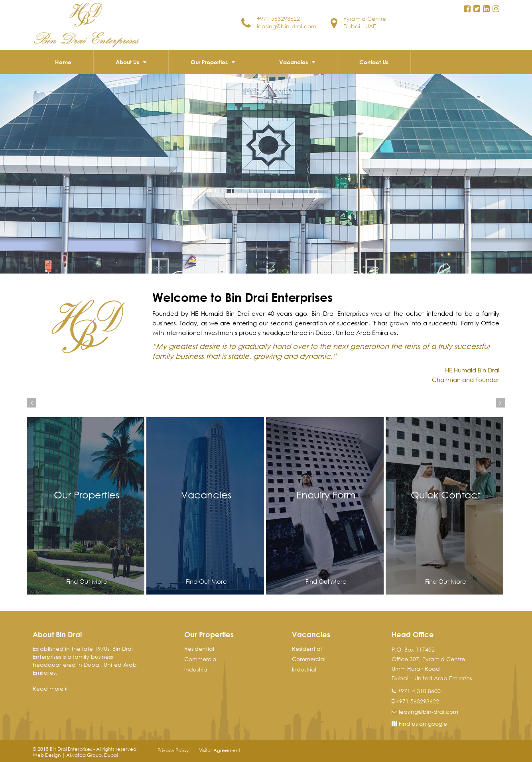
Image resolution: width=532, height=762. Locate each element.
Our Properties (209, 62)
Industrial (196, 669)
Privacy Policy (173, 750)
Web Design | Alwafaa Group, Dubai (75, 755)
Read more (50, 688)
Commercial (201, 659)
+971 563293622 (278, 19)
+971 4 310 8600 (419, 691)
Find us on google (419, 724)
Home (63, 62)
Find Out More (87, 581)
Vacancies (294, 62)
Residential (199, 649)
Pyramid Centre (365, 19)
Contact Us (374, 62)
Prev (32, 403)
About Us (127, 62)
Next (500, 403)
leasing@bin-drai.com (287, 26)
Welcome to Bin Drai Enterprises (242, 297)
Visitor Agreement (220, 750)
